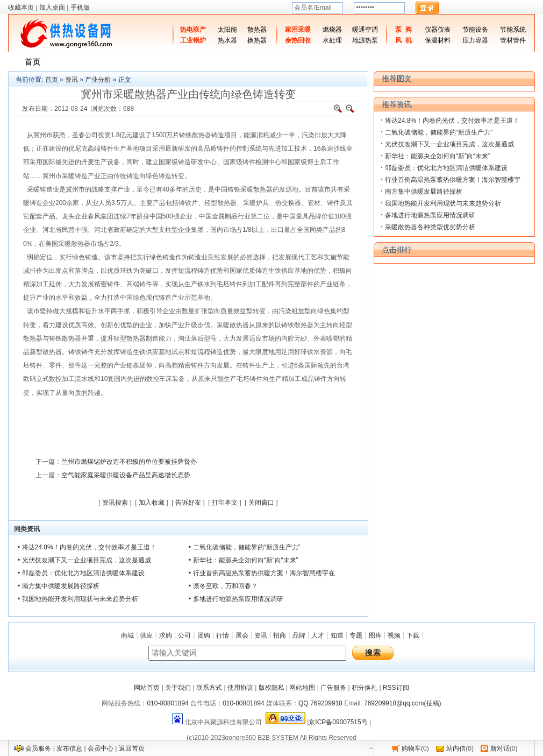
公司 (184, 635)
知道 (337, 635)
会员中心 (101, 748)
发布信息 (69, 748)
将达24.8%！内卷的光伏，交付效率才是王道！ (452, 121)
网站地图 (302, 688)
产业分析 (98, 80)
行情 (223, 635)
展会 (242, 635)
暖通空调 (365, 30)
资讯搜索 (115, 503)
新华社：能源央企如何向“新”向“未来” (438, 156)
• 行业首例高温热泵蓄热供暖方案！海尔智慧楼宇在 (262, 573)
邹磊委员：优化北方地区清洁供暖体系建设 (446, 168)
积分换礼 (365, 688)
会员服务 (38, 748)
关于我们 (178, 688)
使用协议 (240, 688)
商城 (127, 635)
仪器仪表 (438, 30)
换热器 (257, 40)
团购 (204, 635)
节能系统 (513, 30)
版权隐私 (271, 688)
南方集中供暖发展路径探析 (424, 192)
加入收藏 (152, 503)
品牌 (299, 635)
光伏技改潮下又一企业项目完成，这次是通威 (449, 144)
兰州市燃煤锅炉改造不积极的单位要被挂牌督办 (129, 462)
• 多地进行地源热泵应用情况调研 (236, 599)
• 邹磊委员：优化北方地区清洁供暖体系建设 (81, 573)
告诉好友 (188, 503)
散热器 (257, 30)
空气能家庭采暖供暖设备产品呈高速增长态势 (126, 475)
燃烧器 (332, 30)
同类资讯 (27, 529)
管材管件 (513, 40)
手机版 (80, 8)
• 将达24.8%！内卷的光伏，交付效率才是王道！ (87, 547)
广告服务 (333, 688)
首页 (52, 80)
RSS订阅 (396, 688)
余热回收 (298, 40)
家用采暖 (298, 30)
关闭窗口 (261, 503)
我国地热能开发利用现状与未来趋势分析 (443, 203)
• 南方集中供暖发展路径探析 (59, 586)
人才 (318, 635)
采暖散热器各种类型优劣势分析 (430, 227)
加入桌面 (52, 8)
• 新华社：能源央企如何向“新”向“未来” (244, 560)
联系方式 (209, 688)
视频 (394, 635)
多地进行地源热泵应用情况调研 (430, 215)
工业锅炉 (193, 40)
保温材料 (438, 40)
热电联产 (193, 30)
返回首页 (132, 748)
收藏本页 (21, 8)
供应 (146, 635)
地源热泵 (365, 40)
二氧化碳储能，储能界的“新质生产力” (439, 132)
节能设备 (475, 30)
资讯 (72, 80)
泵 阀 (403, 30)
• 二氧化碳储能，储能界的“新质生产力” (245, 547)
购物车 (411, 748)
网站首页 (147, 688)
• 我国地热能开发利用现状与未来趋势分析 (78, 599)
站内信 (456, 748)
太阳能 (227, 30)
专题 (356, 635)
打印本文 (225, 503)
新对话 (500, 748)
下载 (413, 635)
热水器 (227, 40)
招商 (280, 635)
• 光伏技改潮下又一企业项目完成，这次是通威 (84, 560)
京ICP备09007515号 (338, 722)
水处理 (332, 40)
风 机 (403, 40)
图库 (375, 635)
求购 (166, 635)
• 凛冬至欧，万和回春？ (223, 586)
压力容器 (475, 40)
